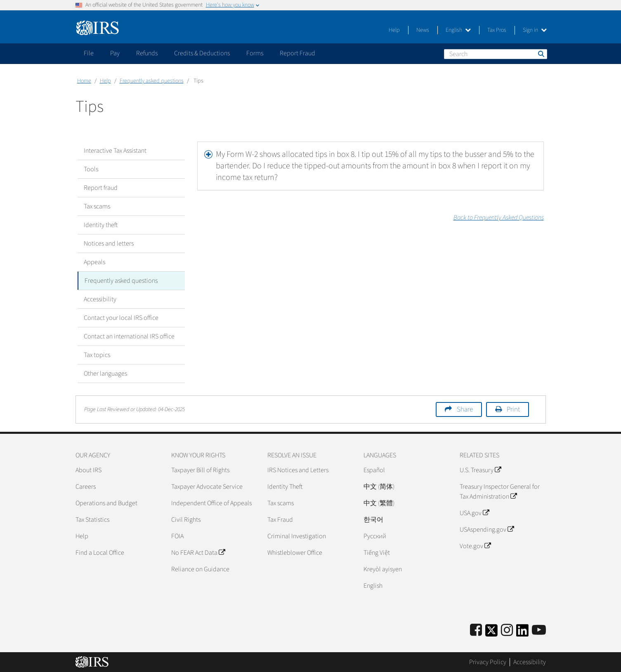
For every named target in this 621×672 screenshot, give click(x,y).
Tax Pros (497, 30)
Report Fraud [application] (298, 53)
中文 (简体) (379, 487)
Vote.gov (475, 546)
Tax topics (97, 355)
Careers (86, 487)
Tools (91, 169)
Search (541, 54)
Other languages (105, 374)
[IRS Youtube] (539, 631)
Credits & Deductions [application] (202, 53)
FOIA (177, 536)
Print (513, 409)
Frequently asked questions (152, 81)
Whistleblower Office (295, 553)
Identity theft (101, 225)
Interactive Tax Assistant (115, 151)
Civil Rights (186, 520)
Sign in (535, 30)
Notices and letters (109, 244)
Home (84, 81)
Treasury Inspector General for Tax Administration (500, 492)
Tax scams (97, 206)
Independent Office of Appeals (211, 503)
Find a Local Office (100, 553)
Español (374, 470)
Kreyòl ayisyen (383, 569)
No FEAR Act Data (198, 553)
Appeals (94, 262)
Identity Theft (285, 487)
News (423, 30)
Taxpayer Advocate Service (207, 487)
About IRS (89, 470)
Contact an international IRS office (129, 336)
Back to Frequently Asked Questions (499, 218)
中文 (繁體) (379, 503)
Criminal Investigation (297, 536)
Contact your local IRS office (121, 318)
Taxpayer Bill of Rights (200, 470)
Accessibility (100, 299)
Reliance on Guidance (200, 569)
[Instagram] (507, 631)
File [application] (89, 53)
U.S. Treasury (480, 470)
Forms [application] (255, 53)
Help (394, 30)
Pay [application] (115, 53)
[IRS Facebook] (476, 631)
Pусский (375, 536)
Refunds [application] (147, 53)
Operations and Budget (106, 503)
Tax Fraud (280, 520)
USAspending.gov (487, 530)
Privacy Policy (488, 662)
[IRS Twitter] (491, 633)
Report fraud (101, 188)
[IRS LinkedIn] (522, 633)
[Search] (496, 54)
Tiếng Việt (377, 553)
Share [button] (465, 409)
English (458, 30)
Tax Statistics (92, 520)
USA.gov (474, 513)
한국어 (373, 520)
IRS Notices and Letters (298, 470)
